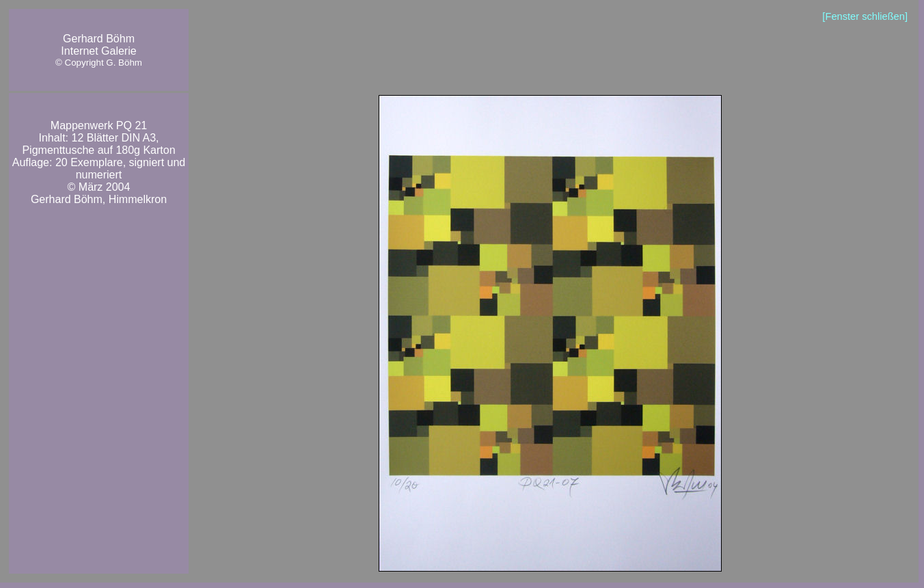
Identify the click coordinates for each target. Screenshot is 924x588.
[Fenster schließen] (865, 16)
